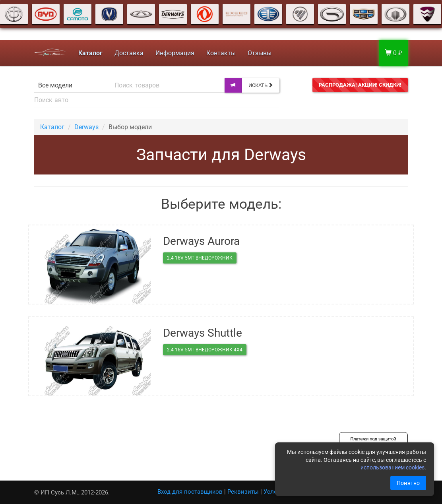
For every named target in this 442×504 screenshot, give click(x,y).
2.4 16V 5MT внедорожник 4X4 (205, 350)
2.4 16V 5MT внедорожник (200, 258)
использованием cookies (393, 467)
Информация (175, 53)
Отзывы (260, 53)
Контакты (221, 53)
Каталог (52, 127)
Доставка (129, 53)
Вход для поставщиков (190, 492)
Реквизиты (243, 492)
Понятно (408, 483)
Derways (86, 127)
